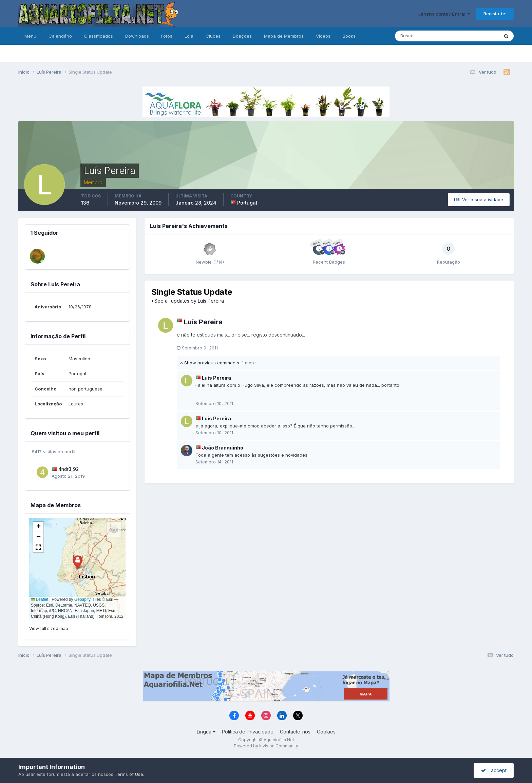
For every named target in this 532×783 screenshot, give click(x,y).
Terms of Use (129, 774)
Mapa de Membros (284, 36)
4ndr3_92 (69, 469)
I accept (494, 770)
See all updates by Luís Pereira (188, 301)
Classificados (99, 36)
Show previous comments (218, 363)
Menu (30, 36)
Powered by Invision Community (266, 746)
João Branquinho (223, 448)
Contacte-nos (295, 732)
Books (349, 36)
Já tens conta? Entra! (444, 14)
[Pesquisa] (425, 36)
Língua (206, 732)
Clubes (213, 36)
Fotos (167, 36)
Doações (242, 36)
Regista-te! (495, 14)
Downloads (137, 36)
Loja (189, 36)
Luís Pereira (203, 322)
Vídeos (323, 36)
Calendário (60, 36)
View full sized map (49, 628)
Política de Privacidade (248, 732)
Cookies (326, 732)
